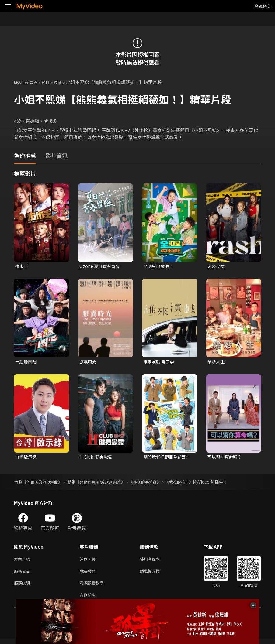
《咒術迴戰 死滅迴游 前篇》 (105, 484)
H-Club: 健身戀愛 (97, 458)
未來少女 (217, 266)
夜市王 (22, 266)
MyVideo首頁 (28, 82)
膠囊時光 (89, 362)
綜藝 (64, 82)
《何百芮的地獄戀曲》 (44, 484)
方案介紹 (23, 561)
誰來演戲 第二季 (160, 362)
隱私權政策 (155, 574)
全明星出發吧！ (159, 266)
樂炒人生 (217, 362)
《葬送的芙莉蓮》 (153, 484)
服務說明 (23, 587)
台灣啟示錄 (27, 458)
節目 (50, 82)
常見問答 (89, 561)
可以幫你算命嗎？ (226, 458)
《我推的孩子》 (189, 484)
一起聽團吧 (27, 362)
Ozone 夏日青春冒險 (101, 266)
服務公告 (23, 574)
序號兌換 (263, 6)
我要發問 (89, 574)
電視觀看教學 (93, 587)
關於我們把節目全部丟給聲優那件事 (166, 458)
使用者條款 (155, 561)
